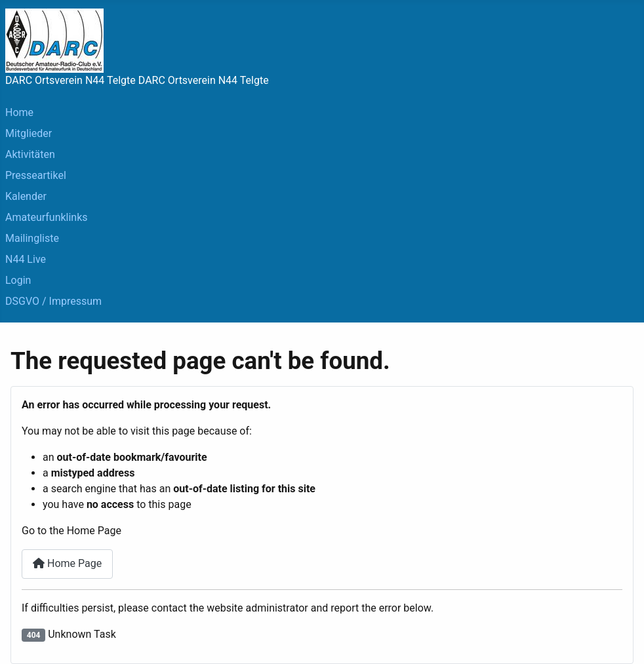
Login (18, 280)
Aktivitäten (30, 154)
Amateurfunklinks (47, 217)
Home (19, 112)
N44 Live (26, 259)
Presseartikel (36, 175)
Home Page (67, 563)
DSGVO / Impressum (53, 301)
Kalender (26, 196)
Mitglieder (29, 133)
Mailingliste (32, 238)
